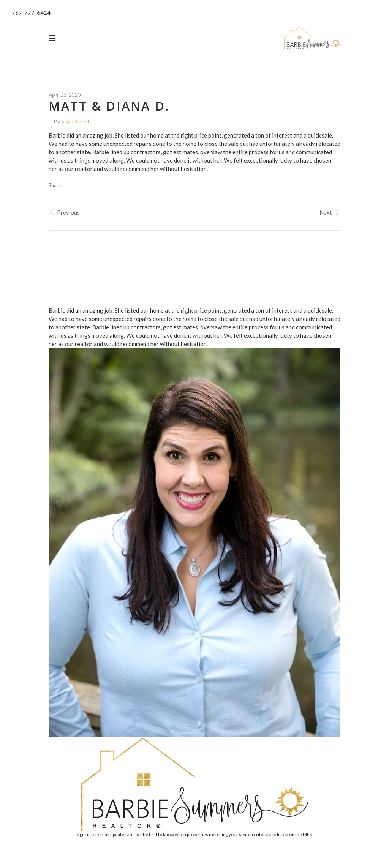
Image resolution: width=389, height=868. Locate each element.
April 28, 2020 (65, 95)
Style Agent (75, 121)
